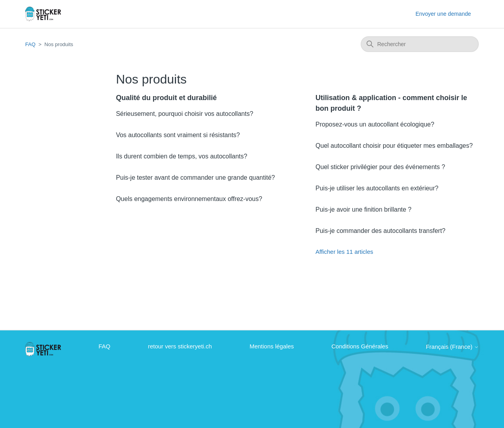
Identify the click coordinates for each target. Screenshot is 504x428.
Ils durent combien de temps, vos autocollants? (182, 156)
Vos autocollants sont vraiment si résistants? (178, 135)
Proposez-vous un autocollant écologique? (375, 124)
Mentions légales (272, 346)
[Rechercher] (420, 44)
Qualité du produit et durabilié (166, 98)
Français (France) (452, 347)
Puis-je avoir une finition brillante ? (363, 209)
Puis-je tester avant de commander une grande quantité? (195, 178)
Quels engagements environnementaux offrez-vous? (189, 199)
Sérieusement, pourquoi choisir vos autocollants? (184, 114)
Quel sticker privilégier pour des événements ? (380, 167)
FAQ (30, 44)
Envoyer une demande (443, 14)
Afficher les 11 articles (344, 252)
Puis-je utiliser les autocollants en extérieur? (377, 188)
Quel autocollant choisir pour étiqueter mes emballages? (394, 146)
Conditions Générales (360, 346)
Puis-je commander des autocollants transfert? (380, 231)
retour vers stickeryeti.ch (180, 346)
